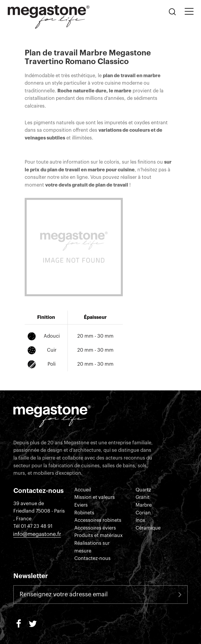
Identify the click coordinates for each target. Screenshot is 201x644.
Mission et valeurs (95, 497)
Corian (143, 513)
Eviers (81, 505)
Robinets (84, 513)
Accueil (83, 490)
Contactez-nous (92, 558)
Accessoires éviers (95, 528)
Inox (140, 520)
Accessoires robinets (98, 520)
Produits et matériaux (98, 536)
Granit (143, 497)
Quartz (143, 490)
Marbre (144, 505)
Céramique (148, 528)
